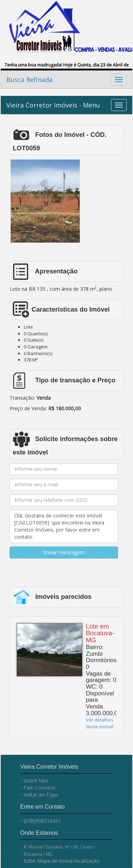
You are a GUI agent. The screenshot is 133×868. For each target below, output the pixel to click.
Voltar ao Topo (41, 795)
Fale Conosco (40, 788)
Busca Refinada (29, 80)
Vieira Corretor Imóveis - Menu (53, 105)
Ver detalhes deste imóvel (100, 723)
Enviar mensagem (64, 552)
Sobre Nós (36, 780)
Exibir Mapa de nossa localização (62, 861)
